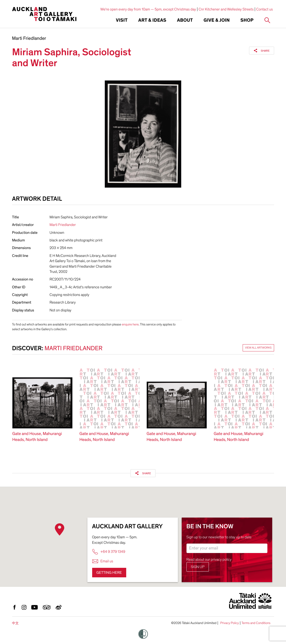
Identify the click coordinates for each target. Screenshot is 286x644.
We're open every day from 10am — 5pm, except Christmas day (148, 9)
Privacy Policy (230, 623)
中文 (15, 623)
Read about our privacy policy (209, 559)
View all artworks (258, 348)
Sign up (198, 567)
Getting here (109, 573)
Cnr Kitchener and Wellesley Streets (226, 9)
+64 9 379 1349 (109, 552)
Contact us (265, 9)
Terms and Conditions (256, 623)
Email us (103, 561)
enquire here (130, 324)
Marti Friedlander (29, 39)
